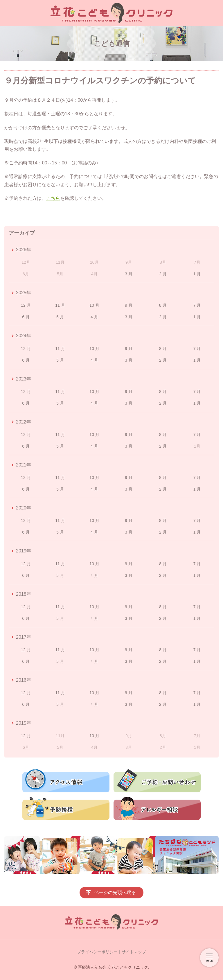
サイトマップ (134, 952)
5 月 (60, 317)
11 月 (60, 305)
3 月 (129, 274)
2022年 (24, 422)
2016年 (24, 680)
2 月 (163, 274)
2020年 (24, 508)
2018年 (24, 594)
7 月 (197, 305)
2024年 (24, 336)
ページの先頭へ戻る (115, 892)
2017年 (24, 637)
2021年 (24, 465)
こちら (53, 198)
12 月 (26, 305)
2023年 (24, 379)
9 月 (129, 305)
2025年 (24, 293)
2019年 (24, 551)
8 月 (163, 305)
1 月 (197, 274)
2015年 (24, 723)
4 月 (94, 317)
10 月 (94, 305)
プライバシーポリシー (97, 952)
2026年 (24, 250)
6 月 (26, 317)
